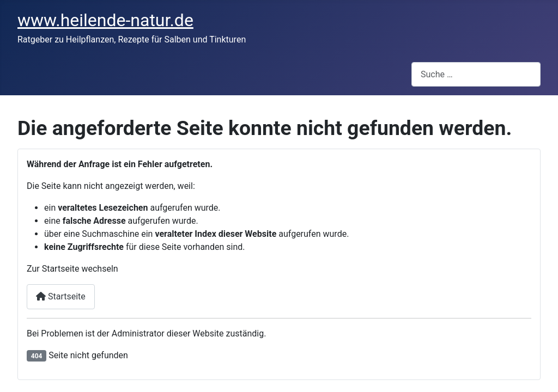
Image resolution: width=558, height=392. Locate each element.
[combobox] (476, 74)
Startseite (61, 296)
